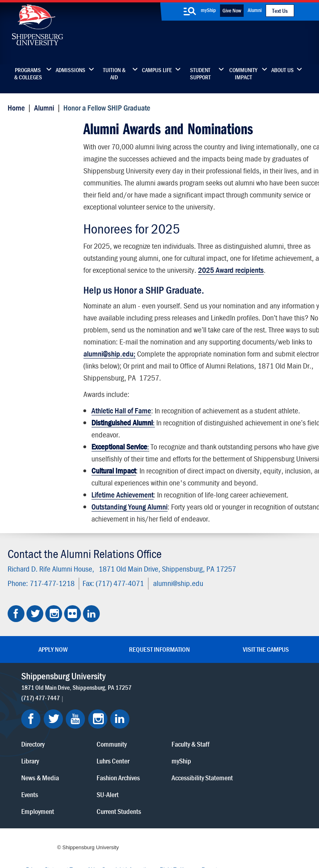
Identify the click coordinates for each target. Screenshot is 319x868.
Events (122, 754)
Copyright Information (172, 825)
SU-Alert (188, 754)
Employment (130, 771)
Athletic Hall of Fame (121, 431)
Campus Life (157, 70)
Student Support (200, 74)
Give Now (232, 10)
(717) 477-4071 (118, 611)
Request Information (159, 677)
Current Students (199, 771)
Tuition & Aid (114, 74)
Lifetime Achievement (122, 527)
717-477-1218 (50, 611)
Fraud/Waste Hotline (178, 841)
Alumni (255, 10)
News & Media (133, 738)
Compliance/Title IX (179, 833)
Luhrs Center (193, 721)
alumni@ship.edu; (214, 362)
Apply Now (53, 677)
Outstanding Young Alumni (129, 539)
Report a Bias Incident (122, 833)
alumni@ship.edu (177, 611)
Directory (125, 704)
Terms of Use (131, 825)
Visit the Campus (266, 677)
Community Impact (243, 74)
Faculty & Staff (259, 704)
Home (15, 107)
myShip (208, 10)
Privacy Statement (93, 825)
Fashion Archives (198, 738)
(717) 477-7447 (41, 735)
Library (123, 721)
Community (192, 704)
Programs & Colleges (28, 74)
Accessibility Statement (256, 743)
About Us (283, 70)
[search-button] (190, 11)
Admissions (71, 70)
